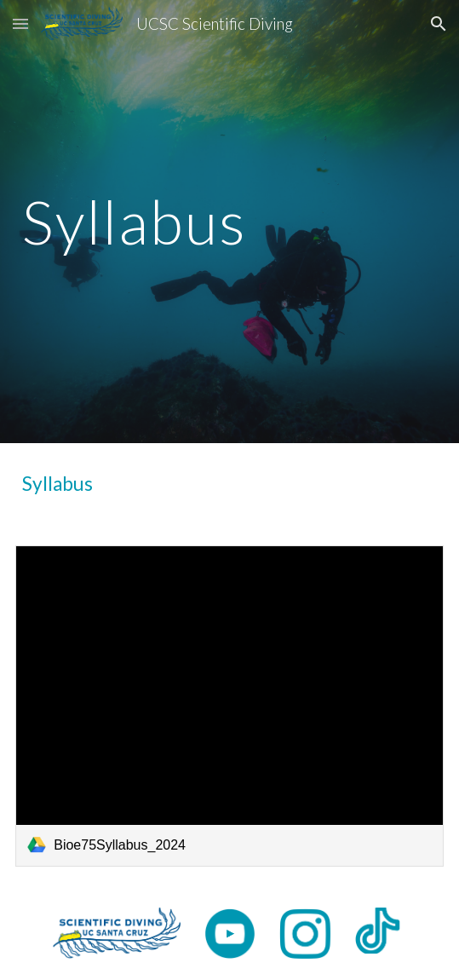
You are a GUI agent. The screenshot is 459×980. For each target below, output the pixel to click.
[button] (20, 23)
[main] (229, 222)
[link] (229, 706)
